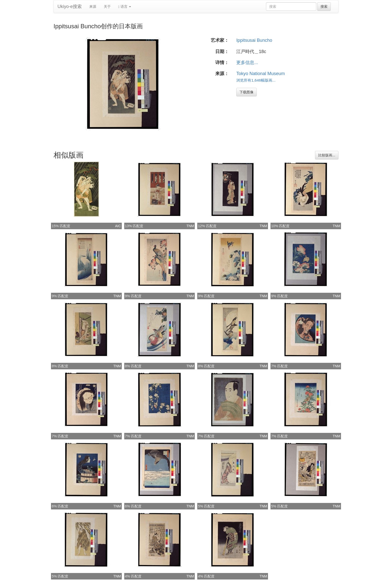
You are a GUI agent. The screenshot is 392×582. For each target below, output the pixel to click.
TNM (190, 226)
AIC (118, 226)
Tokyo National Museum (260, 74)
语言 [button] (125, 7)
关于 (107, 7)
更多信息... (247, 63)
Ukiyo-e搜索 (70, 7)
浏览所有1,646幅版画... (256, 80)
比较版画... (327, 155)
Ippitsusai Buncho (254, 40)
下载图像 (246, 92)
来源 (93, 7)
